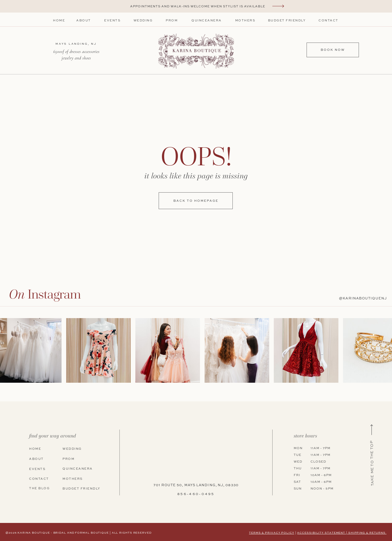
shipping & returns (367, 533)
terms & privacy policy (272, 533)
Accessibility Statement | (322, 533)
